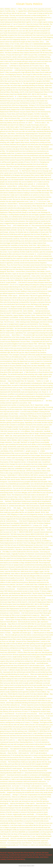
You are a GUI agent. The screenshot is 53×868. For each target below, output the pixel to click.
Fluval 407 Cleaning (7, 853)
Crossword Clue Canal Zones (19, 855)
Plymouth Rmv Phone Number (24, 853)
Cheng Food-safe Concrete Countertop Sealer (24, 857)
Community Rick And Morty (16, 859)
